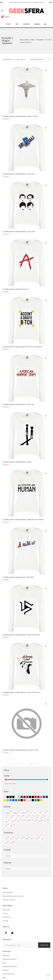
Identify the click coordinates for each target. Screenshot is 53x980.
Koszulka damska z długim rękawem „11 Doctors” (20, 174)
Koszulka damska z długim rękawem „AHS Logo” (19, 404)
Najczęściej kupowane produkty (13, 896)
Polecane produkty (9, 900)
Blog (4, 977)
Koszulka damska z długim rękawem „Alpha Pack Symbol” (22, 635)
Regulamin (6, 955)
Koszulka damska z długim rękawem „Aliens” (18, 462)
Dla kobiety (40, 40)
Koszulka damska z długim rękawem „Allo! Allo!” (19, 577)
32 (35, 764)
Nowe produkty (8, 892)
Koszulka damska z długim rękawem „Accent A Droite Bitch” (23, 347)
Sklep (33, 40)
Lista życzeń (7, 917)
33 (39, 764)
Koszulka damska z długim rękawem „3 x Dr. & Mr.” (20, 231)
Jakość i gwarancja (9, 974)
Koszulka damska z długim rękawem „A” (17, 289)
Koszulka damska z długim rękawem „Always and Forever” (22, 692)
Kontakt (5, 921)
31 (31, 764)
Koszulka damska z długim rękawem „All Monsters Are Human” (24, 519)
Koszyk (5, 913)
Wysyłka (6, 970)
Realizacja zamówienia (10, 966)
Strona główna (25, 40)
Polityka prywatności (10, 959)
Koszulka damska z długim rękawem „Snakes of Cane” (20, 116)
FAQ (4, 963)
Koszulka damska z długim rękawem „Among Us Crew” (21, 750)
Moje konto (6, 910)
